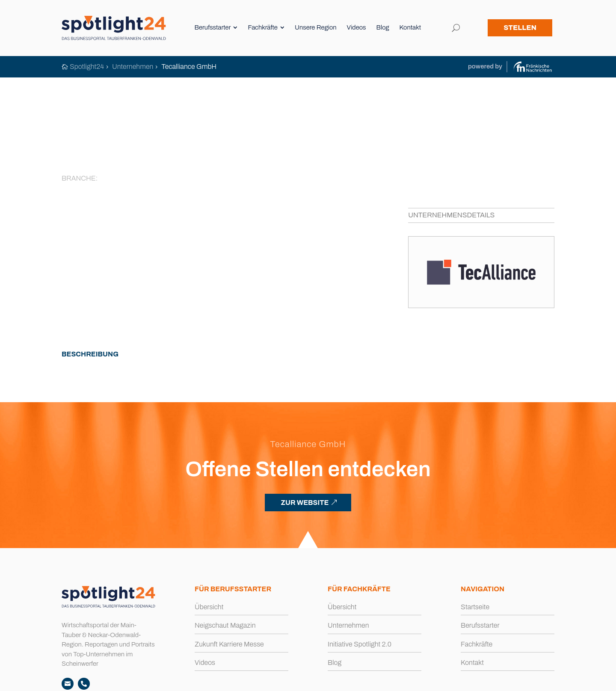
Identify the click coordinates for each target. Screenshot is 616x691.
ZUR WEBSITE (305, 453)
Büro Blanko (537, 679)
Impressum (273, 679)
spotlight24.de (105, 679)
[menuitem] (218, 28)
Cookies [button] (348, 679)
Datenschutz (312, 679)
